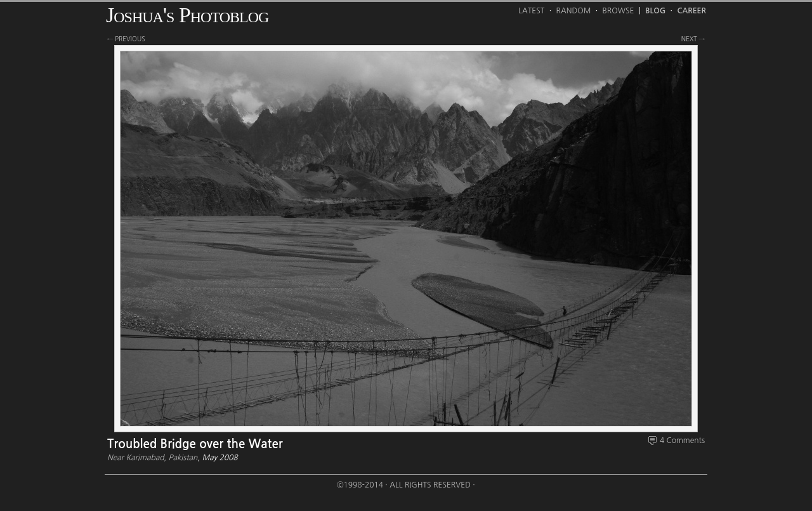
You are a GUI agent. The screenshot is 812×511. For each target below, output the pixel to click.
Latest (531, 11)
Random (574, 11)
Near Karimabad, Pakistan (152, 458)
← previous (126, 39)
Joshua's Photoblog (187, 15)
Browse (619, 11)
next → (693, 39)
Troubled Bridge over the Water (195, 444)
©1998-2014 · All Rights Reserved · (406, 485)
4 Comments (682, 441)
